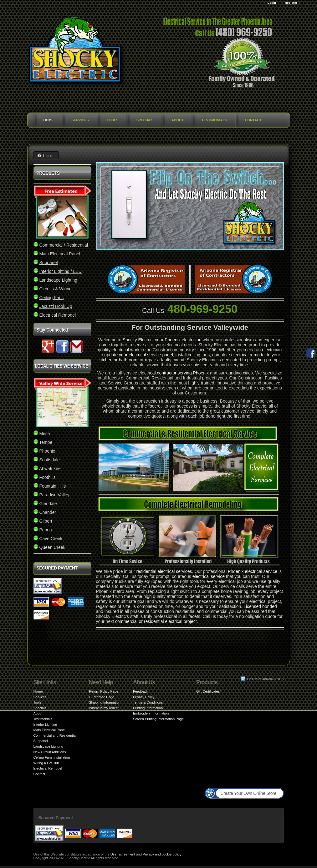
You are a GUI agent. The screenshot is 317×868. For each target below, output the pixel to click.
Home (49, 120)
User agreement (123, 854)
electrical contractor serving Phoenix (174, 373)
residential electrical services (164, 571)
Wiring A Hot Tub (46, 763)
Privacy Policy (144, 697)
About (178, 120)
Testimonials (214, 120)
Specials (145, 120)
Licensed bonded (260, 606)
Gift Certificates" (209, 691)
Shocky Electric (138, 340)
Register (291, 3)
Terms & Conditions (148, 702)
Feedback (141, 691)
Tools (113, 120)
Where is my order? (104, 708)
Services (80, 120)
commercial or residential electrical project (156, 621)
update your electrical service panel (138, 355)
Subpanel (41, 741)
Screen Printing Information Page (158, 719)
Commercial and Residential (55, 735)
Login (272, 3)
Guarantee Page (102, 697)
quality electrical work (119, 350)
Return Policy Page (104, 691)
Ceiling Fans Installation (52, 757)
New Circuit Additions (50, 752)
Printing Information (148, 708)
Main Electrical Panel (50, 730)
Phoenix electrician (183, 340)
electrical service (209, 576)
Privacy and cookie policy (162, 854)
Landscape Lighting (48, 746)
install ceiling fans (193, 355)
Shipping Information (105, 702)
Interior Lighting (45, 725)
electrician (272, 350)
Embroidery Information (151, 713)
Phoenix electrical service (253, 571)
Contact (253, 120)
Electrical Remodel (48, 768)
